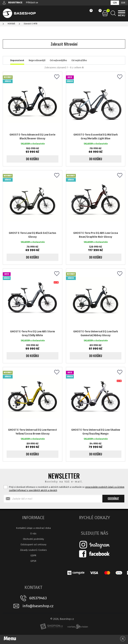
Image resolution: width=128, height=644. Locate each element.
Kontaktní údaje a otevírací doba (33, 528)
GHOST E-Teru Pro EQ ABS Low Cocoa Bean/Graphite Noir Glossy (96, 235)
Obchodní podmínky (33, 539)
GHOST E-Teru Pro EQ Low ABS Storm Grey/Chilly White (33, 333)
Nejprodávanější (37, 60)
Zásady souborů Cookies (33, 550)
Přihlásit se (32, 2)
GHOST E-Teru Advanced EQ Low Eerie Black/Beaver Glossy (33, 137)
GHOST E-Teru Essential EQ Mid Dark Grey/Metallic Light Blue (96, 137)
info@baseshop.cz (38, 606)
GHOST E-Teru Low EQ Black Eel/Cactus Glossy (33, 235)
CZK (115, 3)
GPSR (33, 561)
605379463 (38, 598)
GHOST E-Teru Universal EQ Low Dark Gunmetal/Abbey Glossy (96, 333)
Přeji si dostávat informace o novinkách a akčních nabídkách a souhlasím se (67, 489)
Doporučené (17, 60)
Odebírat (113, 499)
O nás (33, 533)
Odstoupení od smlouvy (33, 544)
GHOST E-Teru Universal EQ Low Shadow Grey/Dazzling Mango (96, 432)
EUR (123, 3)
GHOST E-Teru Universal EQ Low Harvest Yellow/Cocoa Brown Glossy (32, 432)
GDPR (33, 555)
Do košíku (32, 159)
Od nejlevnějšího (58, 60)
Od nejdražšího (79, 60)
